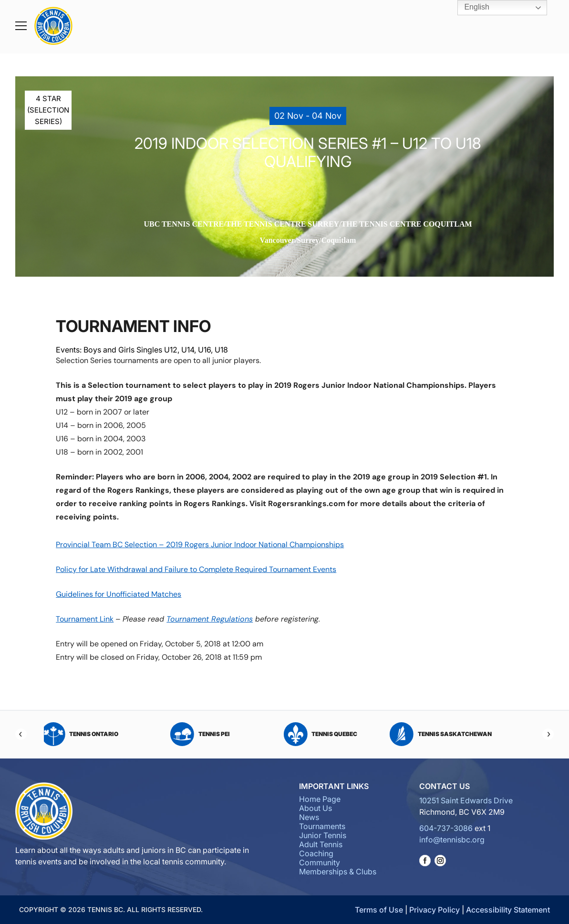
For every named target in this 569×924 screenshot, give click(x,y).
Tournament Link (85, 619)
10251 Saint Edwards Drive (466, 800)
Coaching (316, 853)
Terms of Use (379, 910)
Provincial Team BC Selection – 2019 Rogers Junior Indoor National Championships (200, 545)
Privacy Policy (435, 910)
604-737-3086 (446, 828)
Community (320, 862)
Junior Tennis (323, 835)
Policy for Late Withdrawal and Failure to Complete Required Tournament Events (196, 569)
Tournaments (322, 826)
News (309, 817)
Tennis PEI (432, 734)
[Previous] (21, 734)
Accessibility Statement (508, 910)
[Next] (548, 734)
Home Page (320, 799)
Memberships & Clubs (338, 872)
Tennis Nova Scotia (192, 734)
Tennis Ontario (312, 734)
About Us (316, 808)
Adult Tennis (321, 844)
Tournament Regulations (210, 619)
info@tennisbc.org (452, 840)
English (470, 8)
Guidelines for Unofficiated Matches (119, 594)
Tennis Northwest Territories (56, 734)
